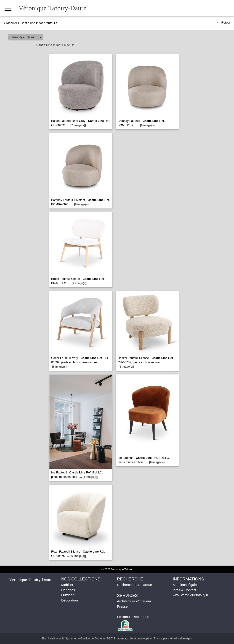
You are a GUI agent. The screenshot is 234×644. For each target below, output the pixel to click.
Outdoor (67, 595)
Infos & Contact (185, 590)
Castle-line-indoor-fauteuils (39, 23)
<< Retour (224, 23)
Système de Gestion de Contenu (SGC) (96, 639)
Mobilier (12, 23)
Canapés (68, 590)
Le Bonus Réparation (133, 617)
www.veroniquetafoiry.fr (190, 595)
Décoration (70, 600)
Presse (122, 606)
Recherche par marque (134, 585)
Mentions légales (186, 585)
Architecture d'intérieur (134, 601)
